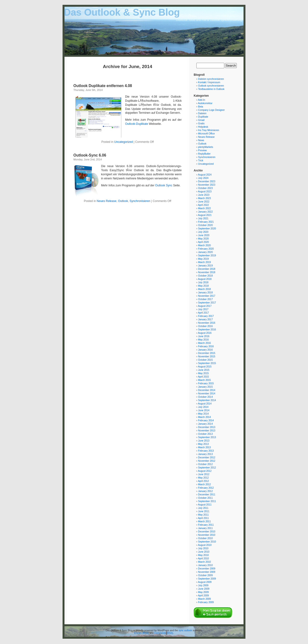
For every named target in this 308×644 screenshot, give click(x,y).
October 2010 (205, 538)
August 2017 (205, 306)
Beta (201, 107)
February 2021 (206, 222)
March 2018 (204, 289)
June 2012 (204, 474)
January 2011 (205, 528)
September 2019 (207, 256)
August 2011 (205, 505)
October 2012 (205, 464)
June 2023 (204, 195)
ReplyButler (204, 154)
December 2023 (207, 181)
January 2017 (205, 319)
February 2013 (206, 451)
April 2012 (203, 481)
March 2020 (204, 245)
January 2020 (205, 252)
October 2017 (205, 299)
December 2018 (207, 269)
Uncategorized (124, 142)
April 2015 (203, 377)
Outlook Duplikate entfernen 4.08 (103, 86)
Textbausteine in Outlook (211, 89)
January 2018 (205, 293)
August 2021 (205, 215)
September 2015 (207, 363)
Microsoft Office (206, 134)
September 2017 (207, 303)
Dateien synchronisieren (211, 79)
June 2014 (204, 410)
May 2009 (203, 592)
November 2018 (207, 272)
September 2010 (207, 542)
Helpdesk (203, 127)
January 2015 (205, 387)
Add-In (202, 100)
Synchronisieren (140, 201)
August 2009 (205, 582)
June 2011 (204, 511)
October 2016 (205, 326)
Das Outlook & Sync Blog (122, 12)
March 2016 (204, 343)
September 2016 (207, 330)
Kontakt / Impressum (209, 82)
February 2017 (206, 316)
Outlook (123, 201)
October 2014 (205, 397)
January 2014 (205, 424)
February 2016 (206, 346)
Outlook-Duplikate (137, 124)
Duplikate (203, 117)
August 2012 (205, 471)
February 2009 (206, 602)
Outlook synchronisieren (211, 86)
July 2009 (203, 585)
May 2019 (203, 259)
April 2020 (203, 242)
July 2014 (203, 407)
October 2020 (205, 225)
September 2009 (207, 579)
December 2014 (207, 390)
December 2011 (207, 495)
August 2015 (205, 367)
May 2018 (203, 286)
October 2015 (205, 360)
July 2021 (203, 218)
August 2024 (205, 175)
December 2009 (207, 569)
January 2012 (205, 491)
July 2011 (203, 508)
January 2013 (205, 454)
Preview (202, 150)
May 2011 (203, 515)
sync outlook (185, 630)
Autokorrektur (205, 103)
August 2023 (205, 192)
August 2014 (205, 404)
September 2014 (207, 400)
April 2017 (203, 313)
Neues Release (107, 201)
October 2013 (205, 434)
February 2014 (206, 420)
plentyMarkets (205, 147)
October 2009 (205, 575)
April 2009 (203, 596)
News (201, 140)
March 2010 (204, 562)
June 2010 (204, 552)
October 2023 (205, 188)
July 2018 (203, 282)
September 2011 (207, 501)
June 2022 (204, 202)
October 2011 (205, 498)
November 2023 (207, 185)
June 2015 (204, 370)
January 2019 (205, 266)
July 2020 (203, 232)
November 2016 (207, 323)
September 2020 (207, 229)
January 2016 (205, 350)
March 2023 (204, 198)
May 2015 (203, 373)
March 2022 (204, 208)
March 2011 (204, 521)
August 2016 (205, 333)
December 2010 (207, 532)
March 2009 (204, 599)
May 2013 (203, 444)
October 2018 (205, 276)
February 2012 (206, 488)
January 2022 (205, 212)
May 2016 (203, 340)
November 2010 (207, 535)
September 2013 (207, 437)
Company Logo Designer (211, 110)
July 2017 (203, 309)
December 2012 (207, 458)
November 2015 (207, 357)
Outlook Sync (164, 185)
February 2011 (206, 525)
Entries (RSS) (142, 633)
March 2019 (204, 262)
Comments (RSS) (164, 633)
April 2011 (203, 518)
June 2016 (204, 336)
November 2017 (207, 296)
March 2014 (204, 417)
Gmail (201, 120)
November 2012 (207, 461)
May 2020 (203, 239)
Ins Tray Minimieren (209, 130)
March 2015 (204, 380)
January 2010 (205, 565)
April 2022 (203, 205)
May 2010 (203, 555)
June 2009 (204, 589)
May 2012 (203, 478)
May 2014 (203, 414)
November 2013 (207, 431)
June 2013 (204, 441)
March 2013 (204, 447)
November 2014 (207, 394)
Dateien (202, 113)
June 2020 (204, 235)
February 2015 (206, 383)
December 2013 (207, 427)
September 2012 (207, 468)
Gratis (201, 123)
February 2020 (206, 249)
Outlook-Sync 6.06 (90, 155)
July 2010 (203, 548)
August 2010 (205, 545)
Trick (201, 161)
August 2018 (205, 279)
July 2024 (203, 178)
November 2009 (207, 572)
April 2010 (203, 559)
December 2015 (207, 353)
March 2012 (204, 484)
